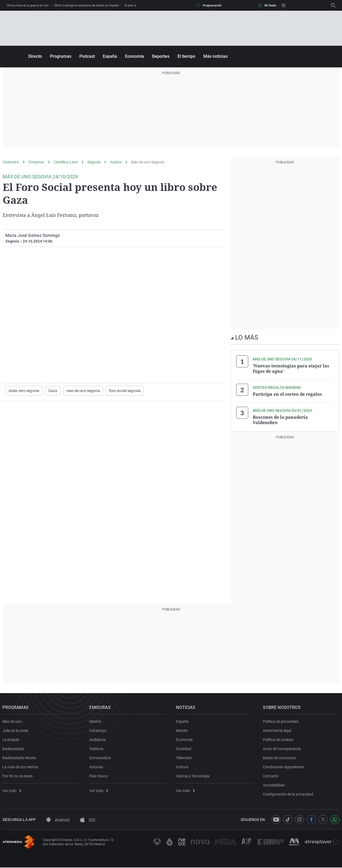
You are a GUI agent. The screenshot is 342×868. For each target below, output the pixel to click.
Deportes (161, 56)
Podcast (87, 56)
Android (58, 821)
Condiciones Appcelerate (284, 767)
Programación (209, 5)
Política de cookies (278, 740)
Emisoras (36, 162)
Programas (61, 56)
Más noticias (215, 56)
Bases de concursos (280, 758)
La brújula (11, 740)
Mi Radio (267, 5)
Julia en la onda (16, 731)
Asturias (96, 767)
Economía (135, 56)
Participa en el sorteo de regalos (287, 394)
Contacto (271, 776)
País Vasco (99, 776)
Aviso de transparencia (282, 749)
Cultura (182, 767)
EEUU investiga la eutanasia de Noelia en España (87, 5)
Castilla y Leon (66, 162)
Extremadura (100, 758)
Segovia (94, 162)
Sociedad (184, 749)
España (110, 56)
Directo (35, 56)
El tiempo (186, 56)
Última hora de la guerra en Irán (28, 5)
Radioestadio (14, 749)
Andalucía (98, 740)
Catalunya (98, 731)
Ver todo (12, 791)
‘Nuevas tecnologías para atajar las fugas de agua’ (291, 368)
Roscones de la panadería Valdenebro (280, 420)
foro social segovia (125, 391)
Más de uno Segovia (148, 162)
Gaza (53, 391)
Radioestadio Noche (19, 758)
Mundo (182, 731)
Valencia (97, 749)
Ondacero (11, 162)
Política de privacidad (281, 722)
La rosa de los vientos (21, 767)
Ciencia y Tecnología (193, 776)
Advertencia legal (277, 731)
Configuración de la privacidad (288, 794)
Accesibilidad (274, 785)
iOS (88, 821)
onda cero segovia (24, 391)
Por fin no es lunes (18, 776)
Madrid (95, 722)
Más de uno (12, 722)
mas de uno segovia (83, 391)
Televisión (184, 758)
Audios (116, 162)
